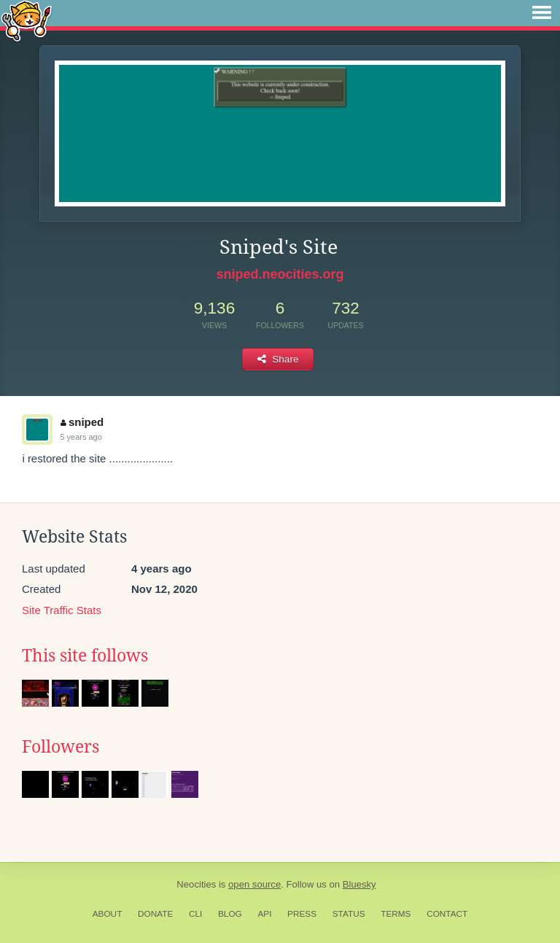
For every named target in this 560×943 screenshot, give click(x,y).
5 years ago (81, 437)
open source (254, 884)
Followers (61, 747)
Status (349, 914)
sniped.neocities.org (280, 274)
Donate (155, 914)
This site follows (85, 656)
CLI (195, 914)
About (108, 914)
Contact (447, 914)
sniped (82, 422)
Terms (396, 914)
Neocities (196, 884)
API (264, 914)
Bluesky (359, 884)
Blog (230, 914)
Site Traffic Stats (62, 610)
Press (302, 914)
